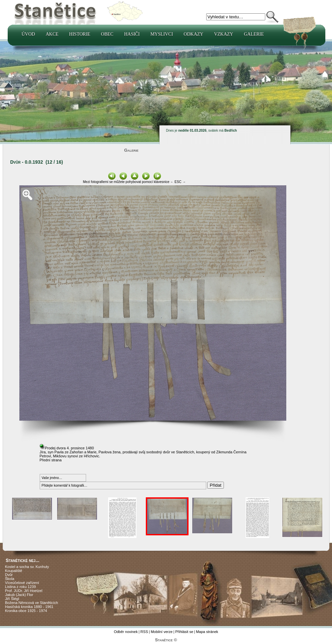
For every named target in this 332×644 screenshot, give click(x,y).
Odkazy (193, 34)
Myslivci (162, 34)
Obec (107, 34)
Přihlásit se (184, 632)
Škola (10, 579)
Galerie (254, 34)
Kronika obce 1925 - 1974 (26, 611)
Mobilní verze (162, 632)
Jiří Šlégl (12, 599)
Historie (80, 34)
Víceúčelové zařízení (22, 583)
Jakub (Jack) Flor (19, 595)
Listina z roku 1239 (20, 587)
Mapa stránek (207, 632)
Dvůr (9, 575)
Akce (52, 34)
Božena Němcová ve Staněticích (32, 603)
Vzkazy (224, 34)
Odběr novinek (126, 632)
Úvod (28, 34)
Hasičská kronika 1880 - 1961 (29, 607)
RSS (144, 632)
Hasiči (132, 34)
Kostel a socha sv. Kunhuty (27, 567)
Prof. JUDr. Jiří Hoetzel (24, 591)
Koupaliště (14, 571)
